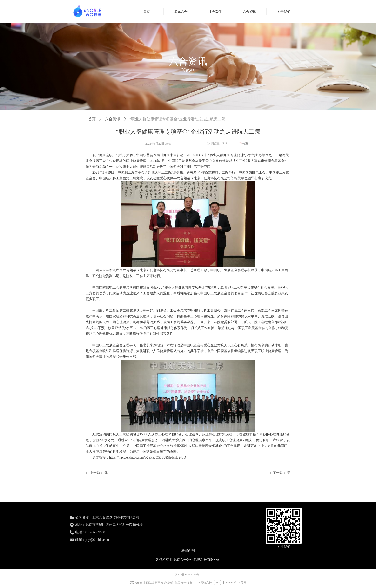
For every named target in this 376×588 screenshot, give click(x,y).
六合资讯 (113, 119)
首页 (92, 119)
